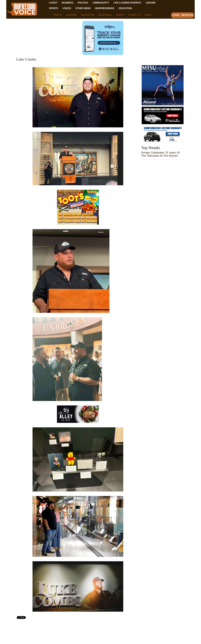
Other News (83, 8)
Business (68, 3)
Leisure (151, 3)
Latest (53, 3)
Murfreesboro (105, 8)
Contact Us (134, 15)
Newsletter (88, 15)
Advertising (105, 15)
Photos (58, 15)
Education (125, 8)
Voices (67, 8)
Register (187, 15)
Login (176, 15)
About (148, 15)
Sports (54, 8)
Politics (83, 3)
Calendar (71, 15)
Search (120, 15)
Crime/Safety (101, 3)
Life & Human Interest (127, 3)
